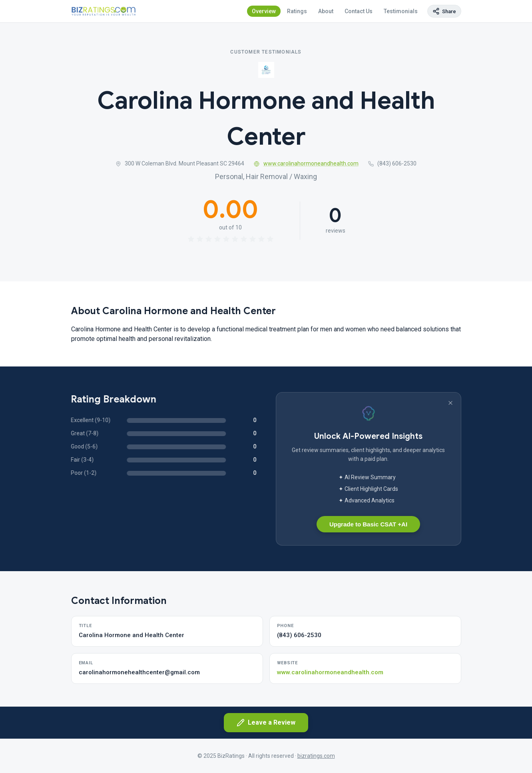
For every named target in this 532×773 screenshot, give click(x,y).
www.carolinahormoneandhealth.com (306, 163)
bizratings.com (316, 756)
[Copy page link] (444, 11)
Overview (264, 11)
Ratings (297, 11)
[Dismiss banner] (450, 403)
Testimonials (401, 11)
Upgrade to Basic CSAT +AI (368, 524)
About (326, 11)
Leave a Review (266, 723)
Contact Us (359, 11)
